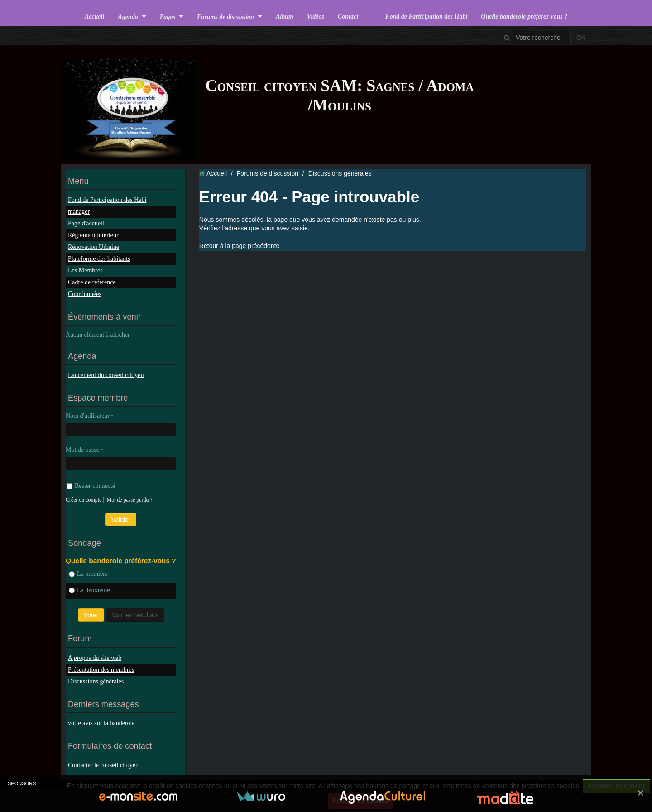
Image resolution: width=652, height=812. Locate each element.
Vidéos (316, 17)
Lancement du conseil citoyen (106, 375)
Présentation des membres (101, 670)
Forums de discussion (225, 17)
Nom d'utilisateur (88, 416)
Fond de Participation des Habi (426, 17)
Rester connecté (91, 486)
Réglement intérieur (93, 235)
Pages (168, 17)
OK (581, 38)
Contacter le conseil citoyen (103, 765)
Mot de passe (82, 450)
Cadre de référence (92, 282)
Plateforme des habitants (99, 259)
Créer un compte (84, 500)
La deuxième (89, 590)
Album (285, 17)
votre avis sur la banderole (101, 723)
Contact (348, 17)
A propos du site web (95, 658)
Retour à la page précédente (239, 246)
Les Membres (85, 270)
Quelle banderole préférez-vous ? (524, 17)
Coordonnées (85, 294)
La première (88, 574)
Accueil (95, 17)
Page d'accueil (86, 223)
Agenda (128, 17)
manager (79, 212)
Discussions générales (96, 681)
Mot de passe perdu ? (130, 500)
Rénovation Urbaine (93, 247)
